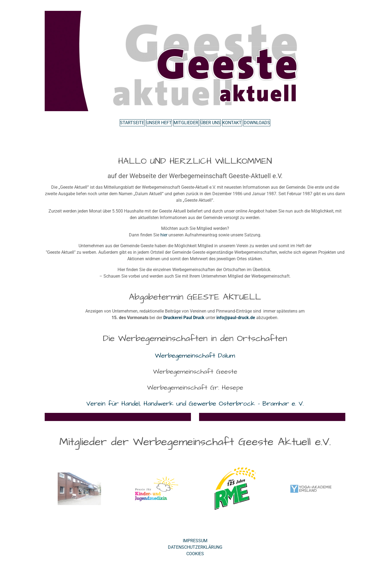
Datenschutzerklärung (195, 551)
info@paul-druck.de (236, 321)
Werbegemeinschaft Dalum (195, 359)
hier (164, 239)
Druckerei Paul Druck (184, 321)
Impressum (195, 544)
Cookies (195, 558)
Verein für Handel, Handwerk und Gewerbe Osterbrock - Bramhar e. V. (195, 407)
